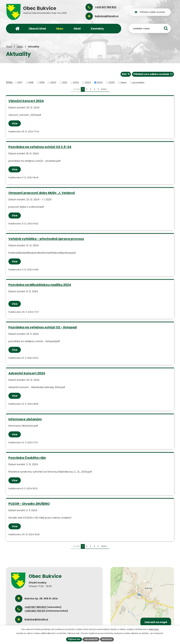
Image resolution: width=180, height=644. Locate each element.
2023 (88, 82)
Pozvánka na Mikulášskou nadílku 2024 (40, 285)
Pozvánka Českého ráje (27, 458)
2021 (65, 82)
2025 (112, 82)
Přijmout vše (73, 639)
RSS (125, 74)
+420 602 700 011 (35, 611)
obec (124, 82)
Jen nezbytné (91, 639)
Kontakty (97, 29)
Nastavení (108, 639)
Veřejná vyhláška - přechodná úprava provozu (46, 239)
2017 (20, 82)
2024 (100, 82)
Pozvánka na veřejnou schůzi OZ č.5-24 (40, 147)
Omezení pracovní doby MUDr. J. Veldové (42, 193)
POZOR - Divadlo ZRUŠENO (29, 503)
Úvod (9, 47)
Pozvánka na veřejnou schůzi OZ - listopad (43, 327)
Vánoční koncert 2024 (26, 101)
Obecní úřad (37, 29)
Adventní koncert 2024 (27, 373)
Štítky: (10, 82)
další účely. (154, 629)
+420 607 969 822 (35, 607)
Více (15, 123)
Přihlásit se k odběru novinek (153, 74)
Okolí (77, 29)
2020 (53, 82)
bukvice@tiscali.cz (36, 619)
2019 (42, 82)
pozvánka (138, 82)
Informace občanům (25, 419)
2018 (31, 82)
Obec (20, 47)
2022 (76, 82)
